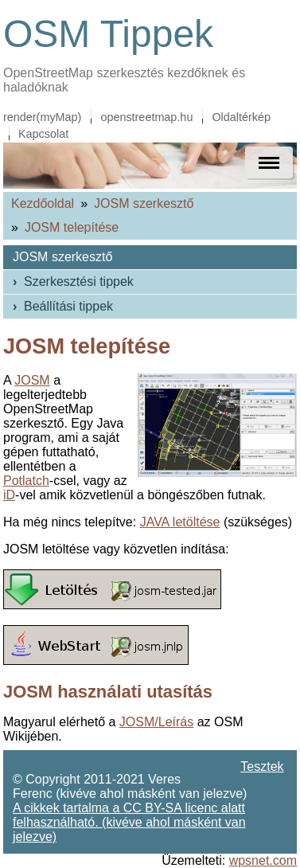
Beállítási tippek (68, 306)
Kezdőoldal (43, 203)
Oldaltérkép (241, 117)
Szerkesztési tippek (79, 282)
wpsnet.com (263, 860)
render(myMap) (42, 117)
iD (9, 495)
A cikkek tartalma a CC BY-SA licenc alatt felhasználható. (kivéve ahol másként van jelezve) (129, 822)
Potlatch (26, 481)
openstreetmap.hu (146, 117)
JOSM (32, 380)
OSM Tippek (108, 34)
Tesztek (262, 766)
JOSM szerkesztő (144, 203)
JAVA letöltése (180, 522)
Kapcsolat (43, 134)
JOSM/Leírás (156, 722)
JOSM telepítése (72, 227)
